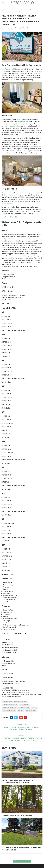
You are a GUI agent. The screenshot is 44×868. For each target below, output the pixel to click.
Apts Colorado (11, 866)
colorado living (14, 10)
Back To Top (39, 866)
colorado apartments (9, 708)
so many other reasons (24, 122)
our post (31, 211)
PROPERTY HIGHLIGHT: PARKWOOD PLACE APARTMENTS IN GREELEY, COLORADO (17, 781)
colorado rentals (24, 708)
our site (18, 209)
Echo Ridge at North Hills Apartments (13, 69)
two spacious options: (14, 126)
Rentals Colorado (18, 12)
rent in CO (21, 711)
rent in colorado (31, 711)
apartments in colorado (10, 705)
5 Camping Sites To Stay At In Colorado (17, 815)
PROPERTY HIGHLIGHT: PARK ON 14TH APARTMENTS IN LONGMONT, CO (21, 849)
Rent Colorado (6, 12)
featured (34, 708)
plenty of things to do (8, 195)
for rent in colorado (9, 711)
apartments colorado (21, 702)
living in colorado (26, 10)
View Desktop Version (22, 861)
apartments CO (7, 702)
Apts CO (4, 10)
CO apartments (24, 705)
